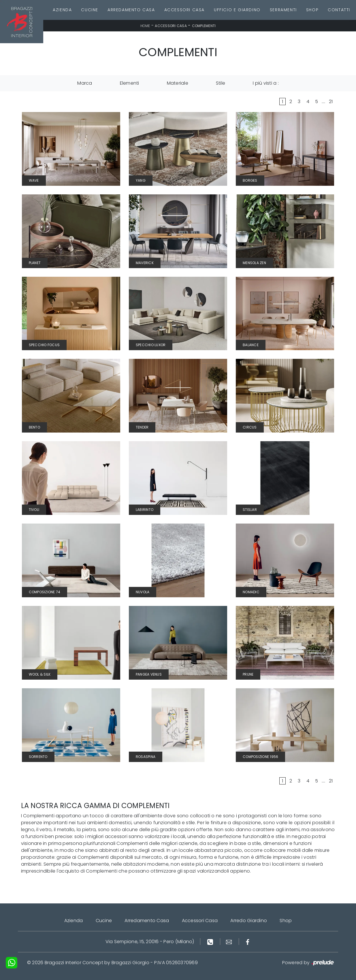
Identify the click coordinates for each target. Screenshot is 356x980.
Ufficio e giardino (237, 10)
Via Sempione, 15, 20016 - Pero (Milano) (150, 942)
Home (145, 26)
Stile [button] (221, 83)
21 (331, 102)
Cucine (90, 10)
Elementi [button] (130, 83)
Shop (312, 10)
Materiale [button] (178, 83)
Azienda (62, 10)
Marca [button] (85, 83)
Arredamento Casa (131, 10)
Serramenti (283, 10)
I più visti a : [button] (266, 83)
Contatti (339, 10)
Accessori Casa (184, 10)
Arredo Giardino (249, 921)
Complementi (204, 26)
